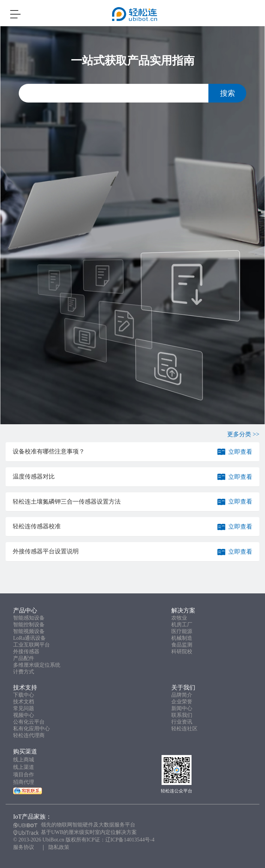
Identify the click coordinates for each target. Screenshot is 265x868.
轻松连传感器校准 (37, 526)
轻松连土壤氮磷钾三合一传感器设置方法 (67, 502)
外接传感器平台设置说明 (46, 551)
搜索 (228, 93)
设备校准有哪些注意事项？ (49, 451)
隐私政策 (59, 847)
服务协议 (24, 847)
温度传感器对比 (34, 476)
